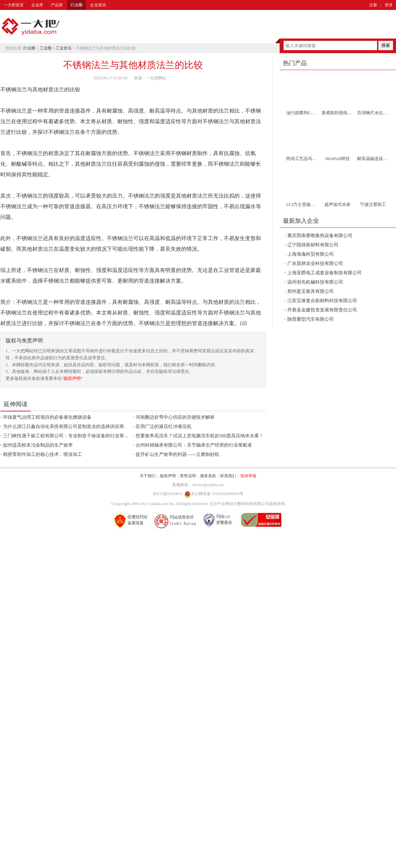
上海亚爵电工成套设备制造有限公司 (325, 273)
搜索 (386, 45)
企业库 (37, 5)
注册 (373, 5)
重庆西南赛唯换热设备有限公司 (320, 236)
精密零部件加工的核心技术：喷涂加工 (43, 454)
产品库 (57, 5)
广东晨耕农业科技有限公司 (315, 263)
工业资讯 (64, 48)
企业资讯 (98, 5)
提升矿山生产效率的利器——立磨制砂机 (178, 454)
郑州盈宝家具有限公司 (311, 291)
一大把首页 (14, 5)
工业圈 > (48, 48)
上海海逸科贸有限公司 (311, 254)
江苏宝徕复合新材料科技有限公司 (322, 301)
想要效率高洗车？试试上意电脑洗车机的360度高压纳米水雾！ (200, 436)
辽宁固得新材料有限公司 (313, 245)
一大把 (30, 27)
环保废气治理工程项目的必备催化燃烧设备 (47, 417)
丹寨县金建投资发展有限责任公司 (322, 310)
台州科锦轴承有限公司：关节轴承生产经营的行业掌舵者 (194, 445)
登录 (389, 5)
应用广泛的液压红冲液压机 (164, 427)
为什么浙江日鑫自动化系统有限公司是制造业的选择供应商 (64, 427)
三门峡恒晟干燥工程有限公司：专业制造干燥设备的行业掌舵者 (68, 436)
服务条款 (208, 476)
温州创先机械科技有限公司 (315, 282)
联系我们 (228, 476)
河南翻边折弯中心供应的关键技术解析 (175, 417)
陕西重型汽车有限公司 (311, 319)
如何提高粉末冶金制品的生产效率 (38, 445)
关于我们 (148, 476)
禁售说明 (188, 476)
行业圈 (76, 5)
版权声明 (72, 378)
